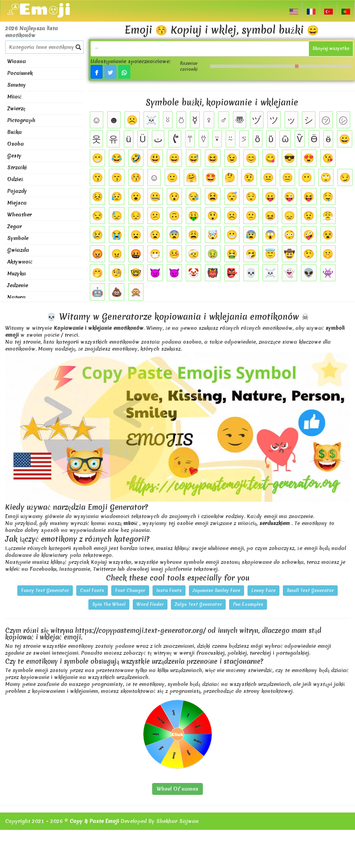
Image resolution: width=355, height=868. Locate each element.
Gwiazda (18, 250)
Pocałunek (20, 73)
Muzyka (17, 274)
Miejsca (17, 203)
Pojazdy (17, 191)
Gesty (14, 156)
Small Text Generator (310, 590)
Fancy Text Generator (45, 590)
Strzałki (17, 167)
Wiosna (17, 61)
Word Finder (150, 604)
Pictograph (21, 120)
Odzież (15, 179)
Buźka (15, 132)
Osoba (16, 144)
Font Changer (130, 590)
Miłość (15, 97)
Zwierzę (16, 109)
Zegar (15, 226)
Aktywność (20, 262)
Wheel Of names (177, 789)
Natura (16, 297)
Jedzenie (18, 285)
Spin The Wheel (109, 604)
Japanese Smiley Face (217, 590)
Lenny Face (263, 590)
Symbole (18, 238)
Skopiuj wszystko (331, 48)
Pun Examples (248, 604)
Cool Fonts (92, 590)
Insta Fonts (169, 590)
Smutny (17, 85)
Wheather (20, 215)
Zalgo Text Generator (198, 604)
